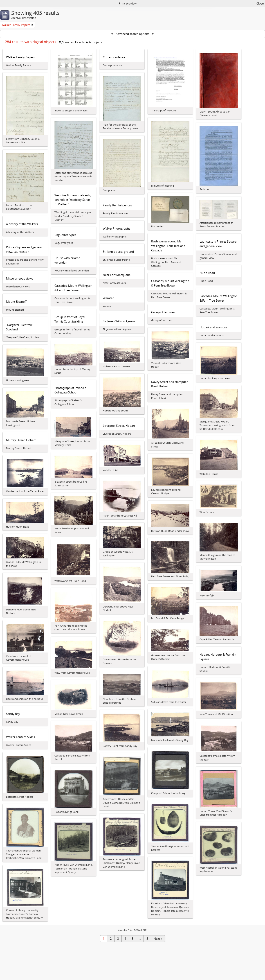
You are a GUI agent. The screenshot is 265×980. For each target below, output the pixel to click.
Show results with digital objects (80, 42)
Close (260, 3)
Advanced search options (132, 34)
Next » (158, 939)
